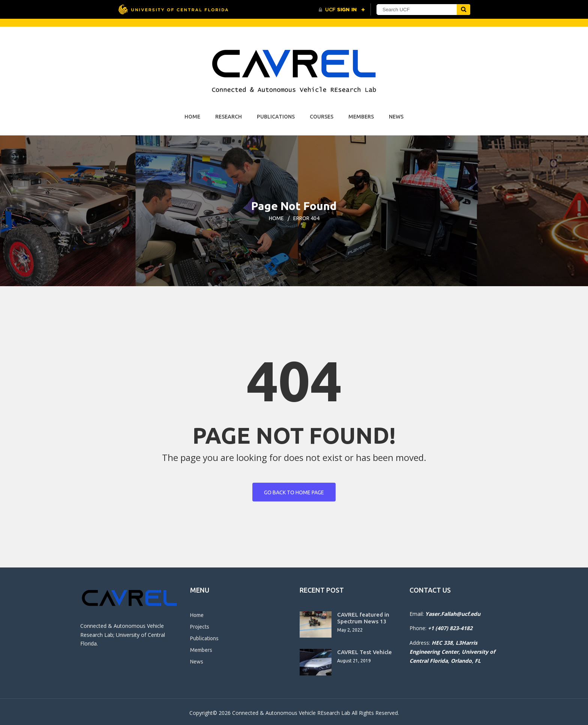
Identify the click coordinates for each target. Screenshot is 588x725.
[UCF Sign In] (342, 10)
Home (192, 117)
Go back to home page (294, 492)
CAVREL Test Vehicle (364, 652)
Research (229, 117)
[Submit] (463, 10)
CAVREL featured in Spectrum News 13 (363, 618)
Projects (200, 627)
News (396, 117)
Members (361, 117)
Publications (276, 117)
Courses (322, 117)
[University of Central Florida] (173, 9)
